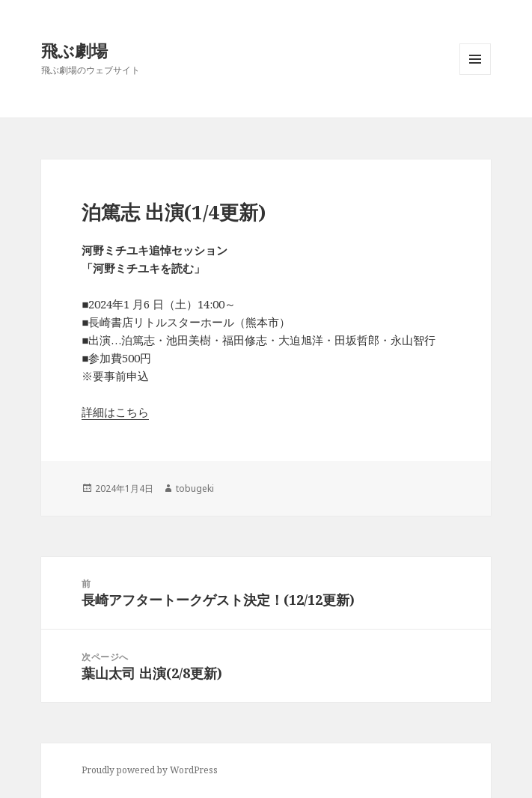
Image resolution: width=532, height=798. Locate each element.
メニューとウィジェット (475, 74)
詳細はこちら (115, 412)
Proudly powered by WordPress (150, 770)
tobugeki (195, 488)
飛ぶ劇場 (74, 50)
